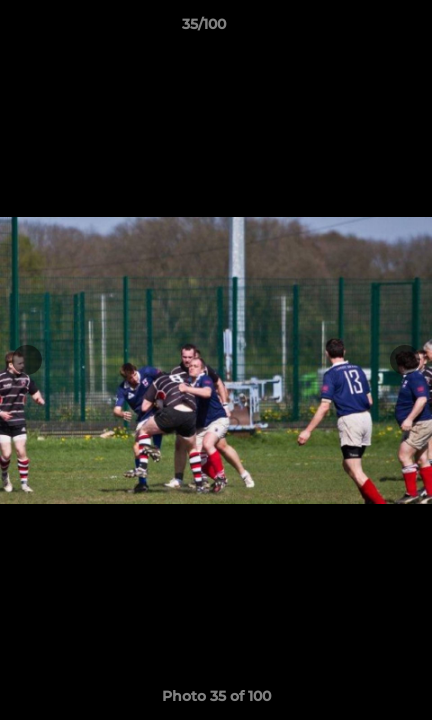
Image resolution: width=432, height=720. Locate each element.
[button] (360, 29)
